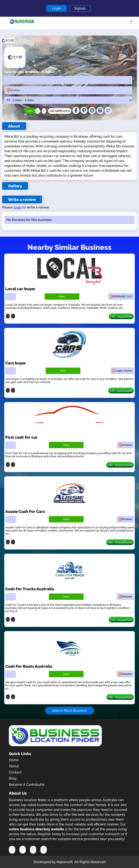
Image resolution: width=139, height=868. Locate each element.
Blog (13, 778)
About (14, 766)
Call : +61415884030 (120, 542)
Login (56, 8)
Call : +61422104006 (120, 465)
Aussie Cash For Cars (25, 511)
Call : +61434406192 (120, 697)
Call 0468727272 (60, 111)
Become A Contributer (27, 785)
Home (14, 760)
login (18, 207)
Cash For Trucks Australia (30, 589)
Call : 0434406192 (121, 316)
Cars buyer (16, 363)
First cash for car (21, 437)
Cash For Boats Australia (29, 666)
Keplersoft (65, 862)
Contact (15, 772)
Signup (80, 8)
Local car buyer (20, 289)
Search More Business (70, 711)
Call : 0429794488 (121, 391)
